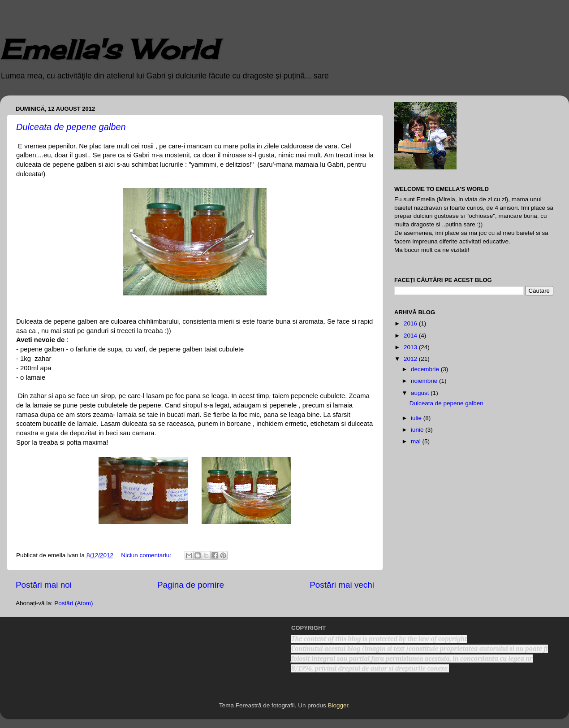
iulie (417, 418)
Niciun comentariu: (147, 555)
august (421, 393)
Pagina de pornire (191, 585)
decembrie (426, 369)
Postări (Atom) (73, 603)
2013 (411, 347)
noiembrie (425, 381)
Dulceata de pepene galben (71, 127)
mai (417, 441)
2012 (411, 359)
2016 (411, 323)
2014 (411, 336)
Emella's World (109, 49)
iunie (418, 430)
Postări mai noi (44, 585)
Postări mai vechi (342, 585)
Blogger (338, 705)
